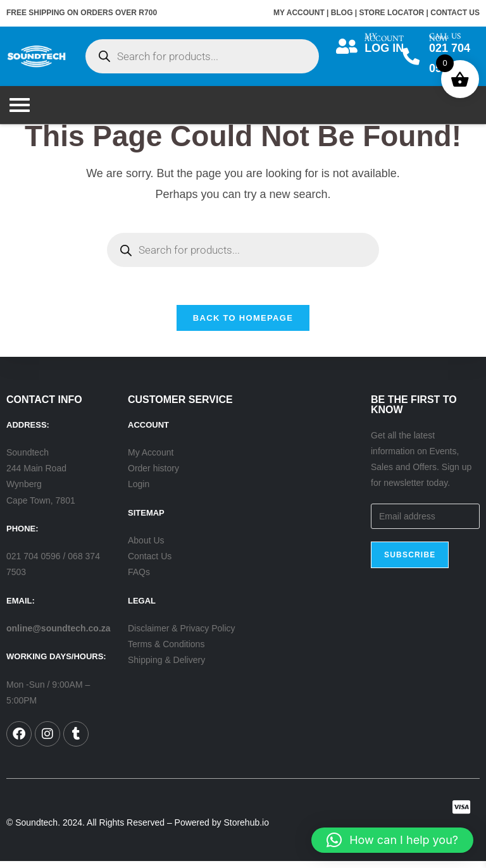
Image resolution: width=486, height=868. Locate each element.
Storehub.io (246, 830)
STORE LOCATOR (392, 13)
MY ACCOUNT (299, 13)
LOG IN (386, 48)
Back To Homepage (243, 325)
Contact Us (150, 564)
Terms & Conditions (166, 652)
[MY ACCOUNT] (347, 46)
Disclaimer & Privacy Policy (182, 635)
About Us (146, 548)
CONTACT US (455, 13)
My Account (151, 460)
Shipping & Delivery (166, 667)
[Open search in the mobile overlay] (202, 56)
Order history (153, 476)
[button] (392, 840)
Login (139, 492)
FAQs (139, 580)
